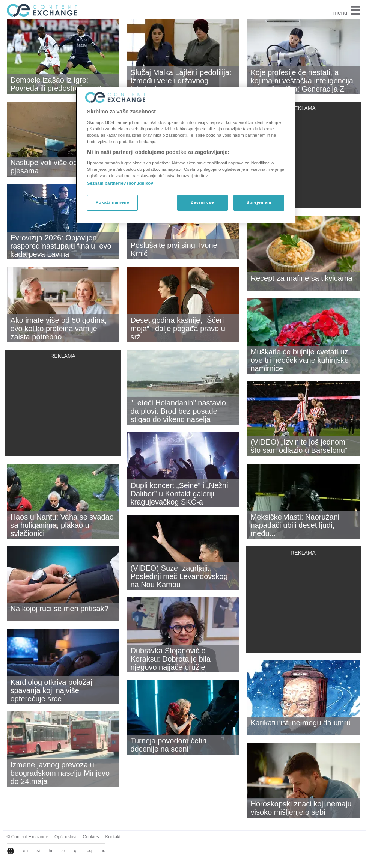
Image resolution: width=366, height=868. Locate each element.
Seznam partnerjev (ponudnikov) (121, 183)
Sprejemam (259, 202)
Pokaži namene (113, 202)
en (25, 851)
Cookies (91, 837)
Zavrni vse (202, 202)
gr (76, 851)
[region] (186, 155)
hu (103, 851)
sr (63, 851)
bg (89, 851)
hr (51, 851)
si (38, 851)
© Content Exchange (28, 837)
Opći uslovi (66, 837)
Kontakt (113, 837)
